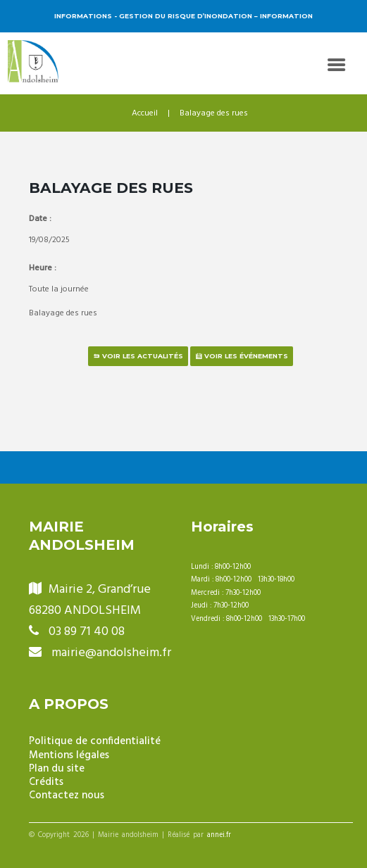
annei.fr (219, 836)
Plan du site (57, 769)
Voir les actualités (143, 356)
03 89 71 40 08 (87, 632)
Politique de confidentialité (95, 742)
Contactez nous (67, 796)
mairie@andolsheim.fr (111, 653)
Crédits (46, 782)
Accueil (145, 113)
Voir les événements (246, 356)
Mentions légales (69, 756)
